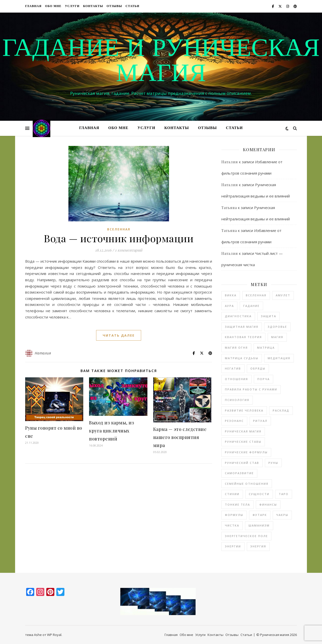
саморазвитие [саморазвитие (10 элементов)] (239, 473)
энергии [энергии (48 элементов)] (233, 546)
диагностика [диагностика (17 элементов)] (238, 316)
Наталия (43, 353)
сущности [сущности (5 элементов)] (259, 494)
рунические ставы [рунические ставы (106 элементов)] (243, 442)
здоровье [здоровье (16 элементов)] (277, 327)
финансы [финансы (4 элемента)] (268, 505)
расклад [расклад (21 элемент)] (281, 410)
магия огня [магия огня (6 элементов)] (236, 348)
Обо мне (53, 6)
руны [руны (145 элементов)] (273, 463)
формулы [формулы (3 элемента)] (234, 515)
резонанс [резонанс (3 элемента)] (234, 421)
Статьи (132, 6)
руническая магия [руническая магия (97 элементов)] (243, 431)
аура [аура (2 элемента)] (229, 306)
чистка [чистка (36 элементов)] (232, 525)
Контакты (93, 6)
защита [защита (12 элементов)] (269, 316)
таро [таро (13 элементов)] (284, 494)
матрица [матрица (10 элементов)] (266, 348)
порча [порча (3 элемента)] (264, 379)
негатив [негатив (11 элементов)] (233, 368)
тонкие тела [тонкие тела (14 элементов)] (237, 505)
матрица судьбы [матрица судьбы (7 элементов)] (242, 358)
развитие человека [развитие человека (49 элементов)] (244, 410)
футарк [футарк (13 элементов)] (260, 515)
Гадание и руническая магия (161, 62)
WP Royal (54, 635)
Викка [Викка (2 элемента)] (231, 295)
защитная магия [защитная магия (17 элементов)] (242, 327)
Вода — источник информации (119, 238)
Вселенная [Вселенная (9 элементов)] (256, 295)
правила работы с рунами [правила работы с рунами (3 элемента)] (251, 389)
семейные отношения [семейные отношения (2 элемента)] (247, 484)
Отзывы (114, 6)
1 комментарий (129, 250)
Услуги (72, 6)
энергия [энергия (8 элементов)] (258, 546)
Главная (33, 6)
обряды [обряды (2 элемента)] (258, 368)
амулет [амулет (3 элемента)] (283, 295)
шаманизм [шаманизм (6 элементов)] (259, 525)
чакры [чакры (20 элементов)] (282, 515)
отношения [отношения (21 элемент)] (236, 379)
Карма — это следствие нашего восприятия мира (180, 437)
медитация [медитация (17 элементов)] (279, 358)
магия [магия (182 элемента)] (277, 337)
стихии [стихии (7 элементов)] (232, 494)
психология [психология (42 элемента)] (237, 400)
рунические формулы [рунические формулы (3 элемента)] (246, 452)
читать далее (119, 335)
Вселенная (119, 229)
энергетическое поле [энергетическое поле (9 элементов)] (246, 536)
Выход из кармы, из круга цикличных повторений (112, 431)
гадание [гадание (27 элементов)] (251, 306)
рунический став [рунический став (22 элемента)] (242, 463)
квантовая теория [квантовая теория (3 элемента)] (243, 337)
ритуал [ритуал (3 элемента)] (260, 421)
